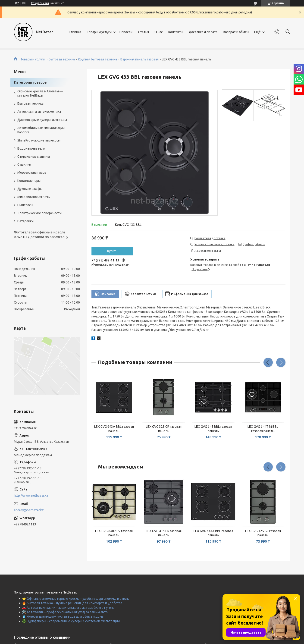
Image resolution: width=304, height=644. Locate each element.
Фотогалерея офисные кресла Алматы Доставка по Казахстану (41, 234)
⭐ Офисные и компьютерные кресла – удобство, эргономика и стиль (75, 599)
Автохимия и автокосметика (39, 112)
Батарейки (25, 221)
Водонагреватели (31, 148)
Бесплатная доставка (210, 238)
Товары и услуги (99, 32)
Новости (126, 32)
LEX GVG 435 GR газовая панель (164, 533)
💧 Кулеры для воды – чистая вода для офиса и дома (63, 616)
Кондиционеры (29, 181)
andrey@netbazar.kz (29, 510)
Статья (143, 32)
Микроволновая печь (34, 197)
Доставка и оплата (203, 32)
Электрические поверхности (39, 213)
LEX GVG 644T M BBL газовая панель (263, 429)
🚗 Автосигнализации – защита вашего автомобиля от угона (68, 608)
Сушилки (24, 164)
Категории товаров (30, 82)
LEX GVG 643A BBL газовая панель (114, 429)
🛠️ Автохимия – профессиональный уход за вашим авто (65, 612)
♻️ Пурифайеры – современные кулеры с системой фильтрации (71, 621)
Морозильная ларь (32, 173)
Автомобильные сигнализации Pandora (41, 130)
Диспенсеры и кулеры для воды (42, 120)
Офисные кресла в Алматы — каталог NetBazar (40, 93)
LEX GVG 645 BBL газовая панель (213, 429)
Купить (112, 251)
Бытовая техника (62, 59)
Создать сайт (40, 3)
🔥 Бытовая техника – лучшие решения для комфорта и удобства (72, 603)
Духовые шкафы (30, 189)
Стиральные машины (34, 157)
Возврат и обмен (236, 32)
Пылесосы (25, 205)
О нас (159, 32)
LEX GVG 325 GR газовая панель (164, 429)
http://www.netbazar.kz (31, 496)
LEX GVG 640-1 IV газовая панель (114, 533)
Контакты (176, 32)
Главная (75, 32)
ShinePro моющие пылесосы (39, 140)
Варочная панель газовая (139, 59)
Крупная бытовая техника (97, 59)
